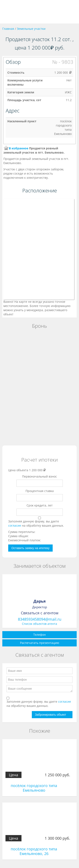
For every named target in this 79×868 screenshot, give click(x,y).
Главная (8, 29)
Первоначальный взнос (39, 476)
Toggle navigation (8, 12)
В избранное (19, 148)
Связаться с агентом (40, 613)
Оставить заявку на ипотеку (30, 548)
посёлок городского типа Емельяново (34, 788)
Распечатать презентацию (40, 643)
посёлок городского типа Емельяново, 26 (34, 851)
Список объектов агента (39, 624)
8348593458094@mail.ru (40, 619)
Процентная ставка (40, 491)
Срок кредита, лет (40, 505)
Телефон (39, 635)
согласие (15, 525)
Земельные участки (31, 29)
